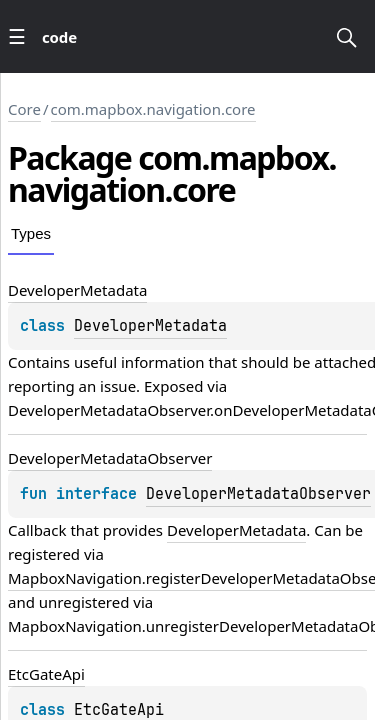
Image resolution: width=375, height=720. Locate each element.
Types (31, 233)
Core (24, 109)
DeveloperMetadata (150, 326)
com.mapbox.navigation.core (153, 109)
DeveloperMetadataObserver (258, 494)
